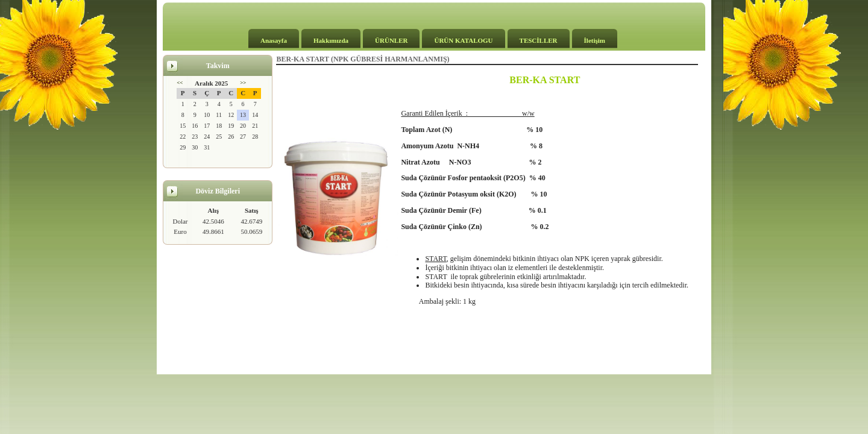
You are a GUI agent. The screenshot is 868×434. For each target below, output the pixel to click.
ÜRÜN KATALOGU (463, 40)
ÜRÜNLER (391, 40)
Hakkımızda (331, 40)
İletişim (595, 40)
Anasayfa (274, 40)
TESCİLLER (539, 40)
